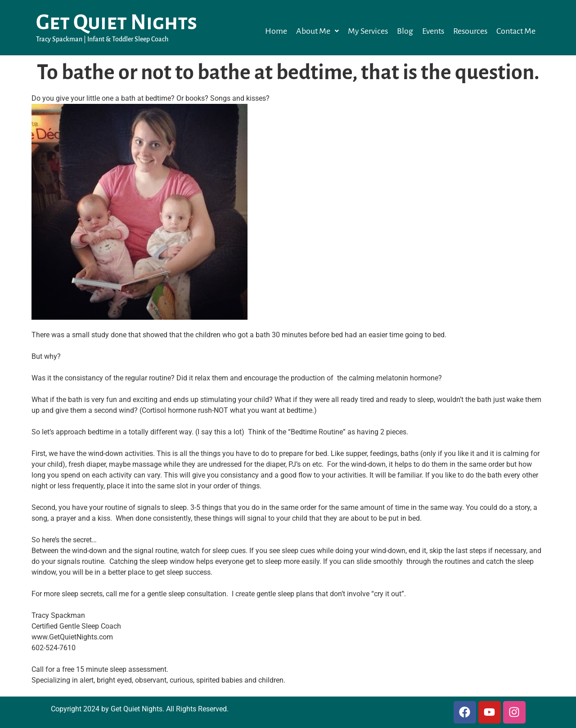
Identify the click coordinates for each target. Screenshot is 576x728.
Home (276, 31)
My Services (368, 31)
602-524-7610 (54, 648)
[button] (317, 31)
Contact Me (516, 31)
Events (433, 31)
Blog (405, 31)
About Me (317, 31)
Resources (470, 31)
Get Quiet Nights (117, 22)
